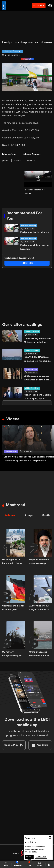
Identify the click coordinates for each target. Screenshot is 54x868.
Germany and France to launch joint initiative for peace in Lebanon (13, 608)
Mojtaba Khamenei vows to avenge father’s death (39, 562)
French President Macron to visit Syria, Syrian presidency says (37, 397)
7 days (29, 515)
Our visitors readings (22, 325)
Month (46, 515)
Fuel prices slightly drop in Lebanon (34, 247)
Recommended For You (24, 216)
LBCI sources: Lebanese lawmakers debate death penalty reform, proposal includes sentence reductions (37, 378)
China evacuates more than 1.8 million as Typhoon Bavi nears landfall (40, 654)
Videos (13, 419)
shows (40, 864)
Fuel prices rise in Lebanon (35, 232)
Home (6, 864)
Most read (16, 505)
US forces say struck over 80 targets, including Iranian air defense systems (38, 341)
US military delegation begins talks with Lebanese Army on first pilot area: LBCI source (13, 654)
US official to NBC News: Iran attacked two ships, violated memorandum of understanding (37, 360)
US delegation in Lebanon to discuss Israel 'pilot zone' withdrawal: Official (13, 562)
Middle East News (32, 332)
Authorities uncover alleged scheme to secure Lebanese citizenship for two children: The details (40, 608)
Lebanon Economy (29, 226)
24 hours (10, 515)
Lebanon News (31, 369)
